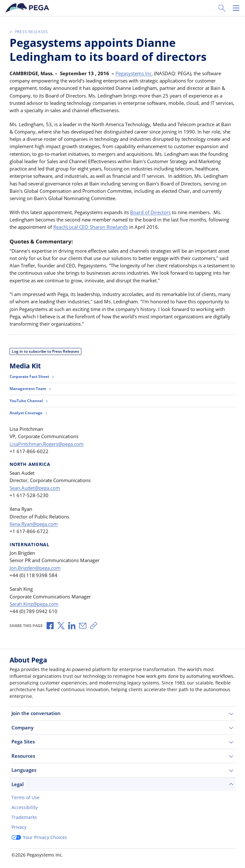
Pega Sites (122, 742)
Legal (122, 784)
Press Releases (29, 32)
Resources (122, 756)
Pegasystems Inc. (134, 73)
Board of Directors (150, 212)
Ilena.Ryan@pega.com (34, 524)
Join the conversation (122, 713)
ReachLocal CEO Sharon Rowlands (91, 227)
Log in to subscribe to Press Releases (45, 351)
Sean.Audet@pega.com (35, 488)
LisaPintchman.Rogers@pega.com (47, 444)
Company (122, 728)
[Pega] (28, 8)
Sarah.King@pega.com (34, 604)
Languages (122, 770)
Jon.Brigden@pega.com (35, 568)
